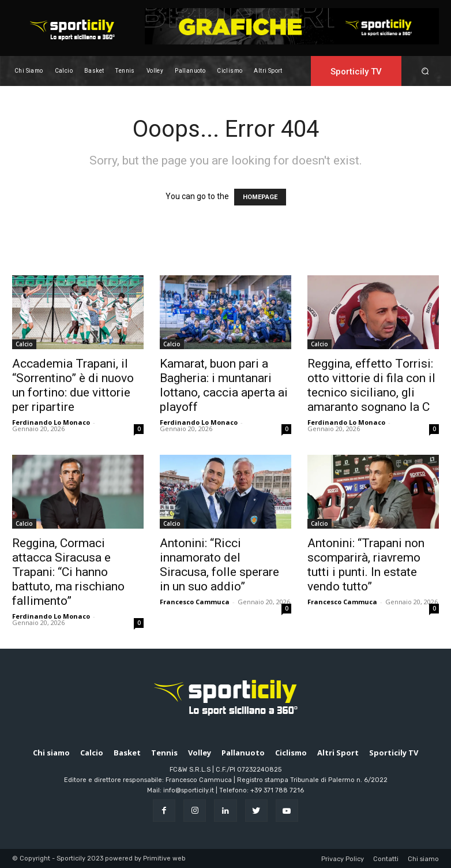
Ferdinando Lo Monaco (51, 422)
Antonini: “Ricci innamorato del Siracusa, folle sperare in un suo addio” (219, 565)
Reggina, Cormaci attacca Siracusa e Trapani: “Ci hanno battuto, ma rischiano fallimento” (68, 572)
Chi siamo (423, 859)
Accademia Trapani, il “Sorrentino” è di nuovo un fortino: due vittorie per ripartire (73, 385)
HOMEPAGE (260, 197)
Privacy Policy (343, 859)
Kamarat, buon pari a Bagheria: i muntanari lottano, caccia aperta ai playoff (224, 385)
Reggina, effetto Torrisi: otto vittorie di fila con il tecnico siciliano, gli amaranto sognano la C (371, 385)
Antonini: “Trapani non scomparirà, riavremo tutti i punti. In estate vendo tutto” (366, 565)
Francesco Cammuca (195, 602)
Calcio (24, 344)
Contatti (386, 859)
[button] (425, 71)
